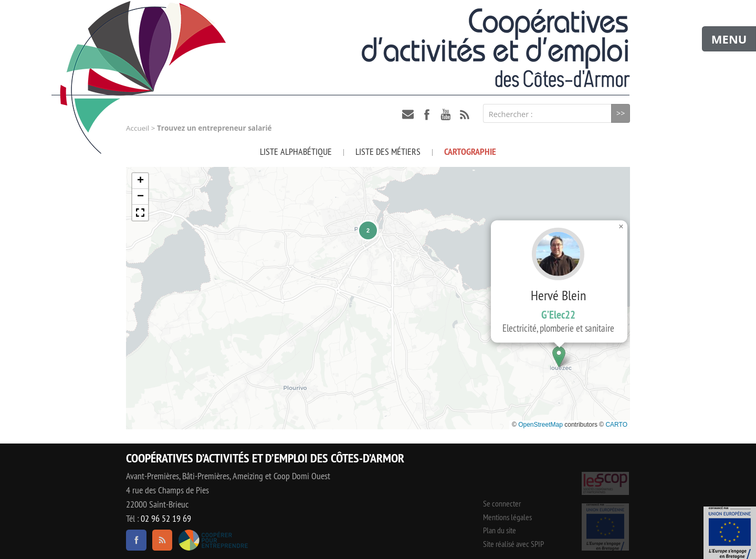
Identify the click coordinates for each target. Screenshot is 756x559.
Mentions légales (507, 517)
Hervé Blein (558, 266)
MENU (729, 39)
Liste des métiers (388, 151)
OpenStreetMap (540, 425)
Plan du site (500, 530)
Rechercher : (511, 114)
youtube (446, 114)
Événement (730, 533)
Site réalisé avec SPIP (513, 544)
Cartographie (470, 151)
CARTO (616, 425)
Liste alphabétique (296, 151)
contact (408, 114)
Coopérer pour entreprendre (213, 540)
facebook (427, 114)
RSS (465, 114)
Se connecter (502, 503)
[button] (559, 357)
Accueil (138, 128)
